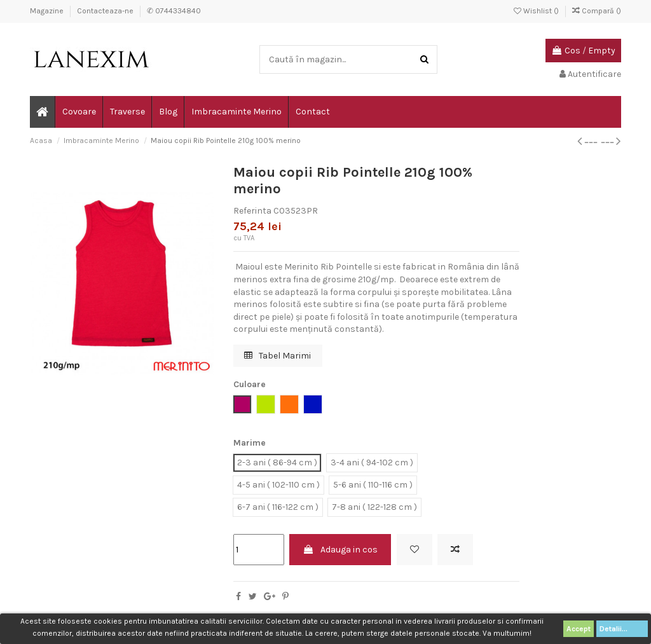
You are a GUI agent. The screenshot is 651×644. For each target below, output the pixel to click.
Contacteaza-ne (106, 11)
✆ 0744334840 (174, 11)
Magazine (48, 11)
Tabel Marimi (278, 356)
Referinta (252, 211)
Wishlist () (537, 11)
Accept (579, 629)
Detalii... (622, 629)
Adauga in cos (340, 550)
